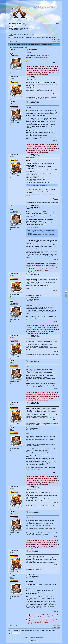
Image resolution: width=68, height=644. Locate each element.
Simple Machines (39, 637)
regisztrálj (22, 23)
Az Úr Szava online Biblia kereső (20, 639)
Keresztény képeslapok (40, 639)
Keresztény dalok (31, 639)
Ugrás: (10, 633)
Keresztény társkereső (49, 639)
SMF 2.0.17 (27, 637)
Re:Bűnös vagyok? (34, 76)
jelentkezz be (15, 23)
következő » (57, 39)
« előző (53, 39)
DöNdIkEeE (37, 37)
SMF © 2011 (33, 637)
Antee (13, 50)
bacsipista (42, 37)
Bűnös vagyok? (33, 49)
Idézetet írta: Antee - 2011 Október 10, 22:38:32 (38, 182)
